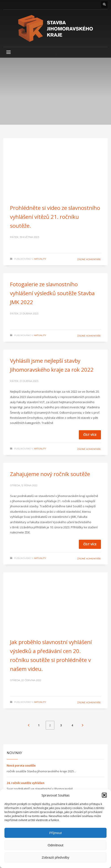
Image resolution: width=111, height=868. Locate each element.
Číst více (90, 435)
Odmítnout (55, 845)
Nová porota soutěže (21, 765)
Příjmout (56, 833)
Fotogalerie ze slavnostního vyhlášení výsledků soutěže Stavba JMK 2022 (52, 293)
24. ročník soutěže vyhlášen (26, 783)
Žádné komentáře (89, 259)
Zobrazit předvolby (55, 857)
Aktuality (40, 259)
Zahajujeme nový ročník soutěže (50, 474)
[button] (104, 795)
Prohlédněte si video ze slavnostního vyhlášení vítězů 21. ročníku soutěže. (55, 217)
